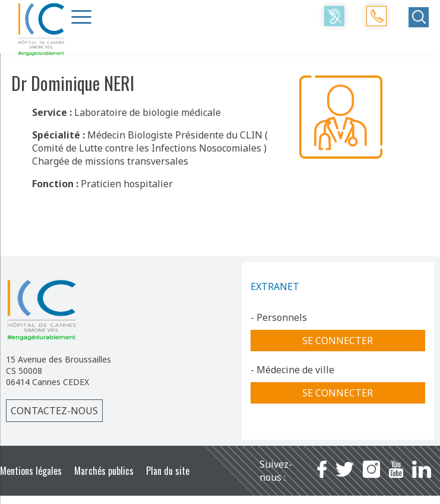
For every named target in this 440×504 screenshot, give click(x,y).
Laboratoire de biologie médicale (148, 112)
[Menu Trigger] (81, 17)
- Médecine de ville (292, 370)
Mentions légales (31, 471)
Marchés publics (104, 471)
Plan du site (168, 471)
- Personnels (279, 317)
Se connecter (338, 341)
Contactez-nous (54, 411)
